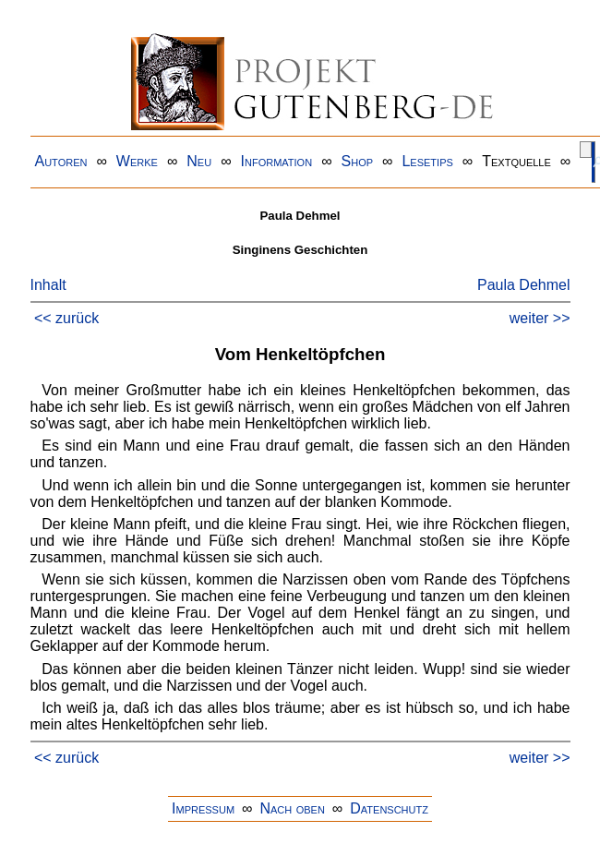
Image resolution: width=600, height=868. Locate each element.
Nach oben (292, 808)
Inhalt (48, 285)
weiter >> (540, 318)
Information (277, 161)
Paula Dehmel (524, 285)
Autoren (61, 161)
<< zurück (66, 318)
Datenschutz (389, 808)
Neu (199, 161)
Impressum (203, 808)
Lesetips (427, 161)
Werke (137, 161)
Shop (358, 161)
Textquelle (516, 161)
